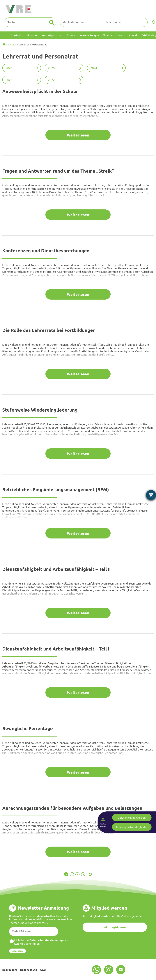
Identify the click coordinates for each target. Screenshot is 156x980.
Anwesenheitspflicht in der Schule (40, 91)
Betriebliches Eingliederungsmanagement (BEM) (56, 489)
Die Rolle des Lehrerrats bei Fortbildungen (49, 330)
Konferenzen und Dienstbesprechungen (46, 251)
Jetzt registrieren (115, 927)
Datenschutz (28, 970)
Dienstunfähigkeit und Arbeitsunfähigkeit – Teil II (56, 569)
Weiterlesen (78, 135)
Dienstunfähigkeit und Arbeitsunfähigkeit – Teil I (56, 649)
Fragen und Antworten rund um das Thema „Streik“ (58, 171)
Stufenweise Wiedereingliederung (40, 410)
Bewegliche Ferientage (28, 728)
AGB (43, 970)
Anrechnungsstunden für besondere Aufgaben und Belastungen (72, 808)
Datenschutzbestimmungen (48, 940)
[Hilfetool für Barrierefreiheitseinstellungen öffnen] (151, 495)
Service (12, 44)
